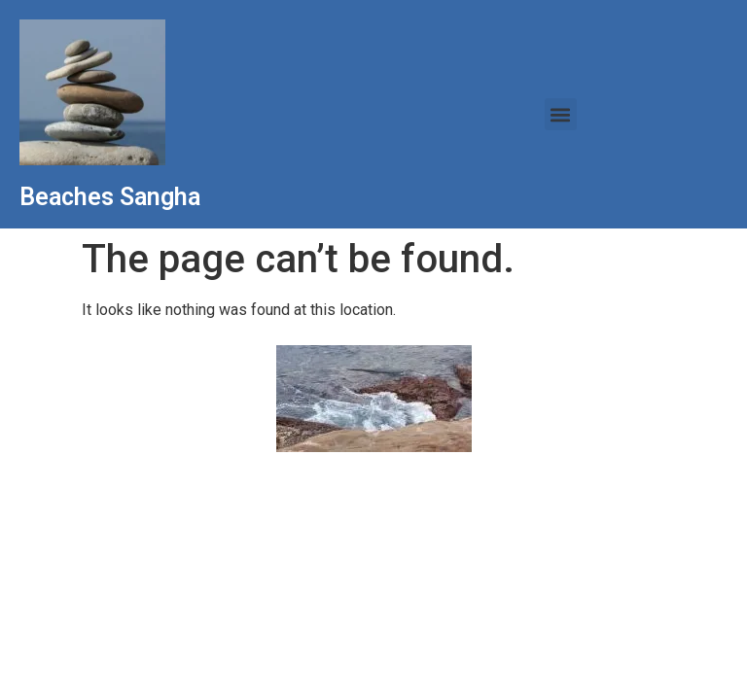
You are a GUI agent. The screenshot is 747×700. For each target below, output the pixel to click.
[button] (561, 114)
